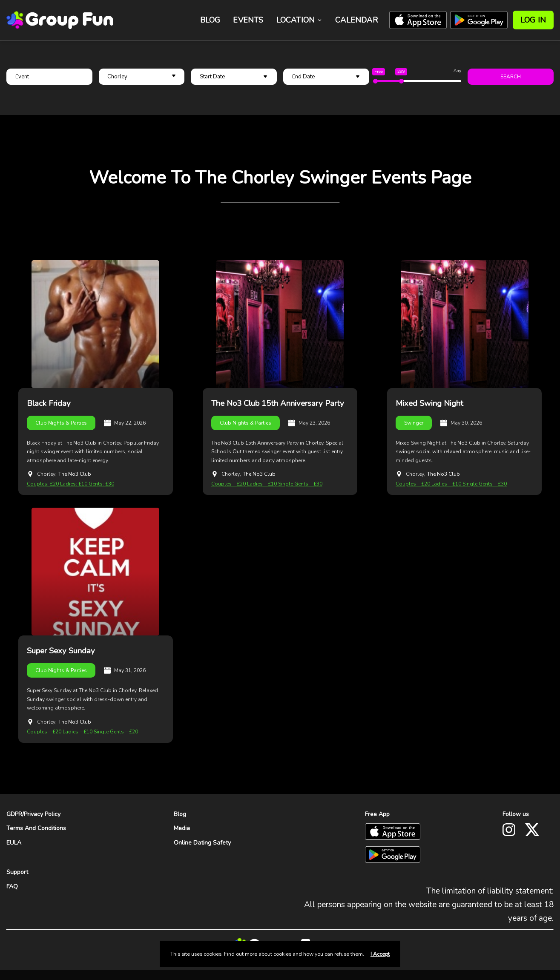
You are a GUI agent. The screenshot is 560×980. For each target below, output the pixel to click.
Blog (210, 20)
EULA (14, 843)
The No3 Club (75, 474)
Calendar (356, 20)
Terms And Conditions (36, 828)
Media (182, 828)
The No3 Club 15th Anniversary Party (279, 403)
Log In (533, 20)
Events (248, 20)
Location (300, 20)
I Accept (380, 954)
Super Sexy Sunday (61, 651)
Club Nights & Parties (61, 422)
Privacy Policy (42, 814)
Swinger (414, 422)
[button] (142, 77)
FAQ (12, 886)
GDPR (14, 814)
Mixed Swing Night (430, 403)
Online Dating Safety (202, 843)
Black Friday (49, 403)
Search (511, 77)
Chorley (46, 474)
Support (17, 872)
